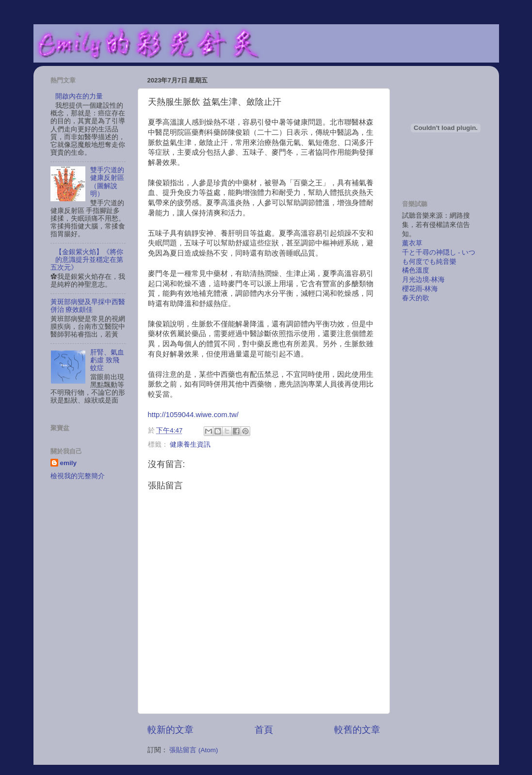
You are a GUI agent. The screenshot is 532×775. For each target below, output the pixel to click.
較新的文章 (170, 730)
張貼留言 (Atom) (193, 750)
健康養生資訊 (190, 444)
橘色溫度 (416, 270)
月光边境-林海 (424, 280)
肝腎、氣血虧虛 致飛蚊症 (107, 360)
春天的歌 (416, 298)
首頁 (264, 730)
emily (69, 463)
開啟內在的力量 (79, 96)
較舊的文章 (357, 730)
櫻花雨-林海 (420, 289)
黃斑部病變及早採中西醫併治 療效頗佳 (88, 306)
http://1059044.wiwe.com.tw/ (193, 415)
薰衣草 (412, 243)
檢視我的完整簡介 (78, 476)
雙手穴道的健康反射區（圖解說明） (107, 182)
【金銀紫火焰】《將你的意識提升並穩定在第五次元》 (87, 260)
